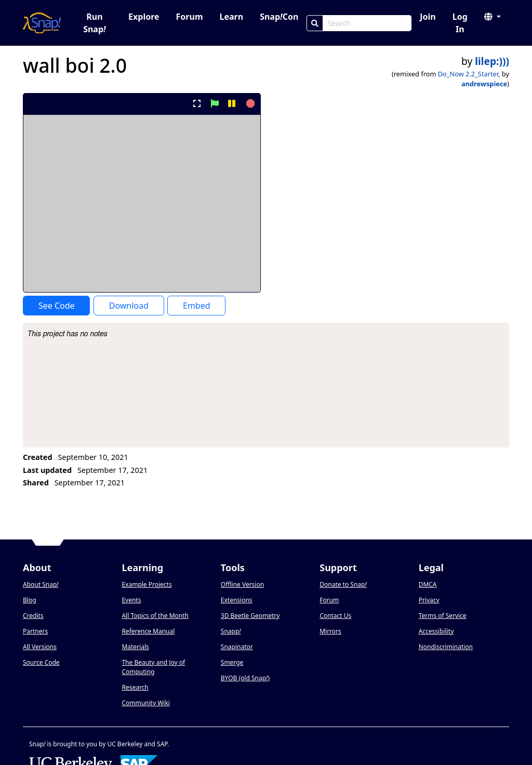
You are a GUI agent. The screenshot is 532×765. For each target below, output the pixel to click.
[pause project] (231, 103)
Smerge (232, 662)
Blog (30, 600)
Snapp (231, 631)
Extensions (237, 600)
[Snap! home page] (42, 23)
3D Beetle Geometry (250, 616)
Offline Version (242, 584)
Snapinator (237, 647)
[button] (493, 17)
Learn (231, 17)
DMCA (428, 584)
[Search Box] (367, 23)
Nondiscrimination (446, 647)
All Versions (40, 647)
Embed (197, 306)
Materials (135, 647)
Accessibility (436, 631)
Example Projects (147, 584)
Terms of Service (443, 616)
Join (428, 17)
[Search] (315, 23)
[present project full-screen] (197, 103)
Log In (460, 23)
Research (135, 687)
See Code (57, 306)
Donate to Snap (343, 584)
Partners (35, 631)
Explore (144, 17)
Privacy (429, 600)
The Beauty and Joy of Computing (153, 667)
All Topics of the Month (155, 616)
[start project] (214, 103)
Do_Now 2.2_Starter (468, 74)
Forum (190, 17)
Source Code (41, 662)
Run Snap (95, 23)
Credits (33, 616)
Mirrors (330, 631)
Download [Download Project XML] (129, 306)
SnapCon (279, 17)
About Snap (41, 584)
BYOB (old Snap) (245, 678)
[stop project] (249, 103)
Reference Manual (148, 631)
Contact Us (335, 616)
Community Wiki (146, 703)
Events (131, 600)
